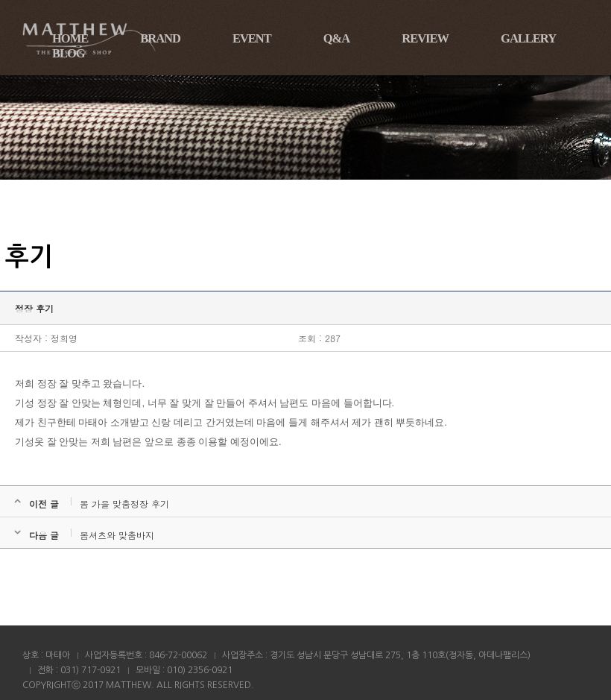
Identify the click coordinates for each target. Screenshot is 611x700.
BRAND (160, 38)
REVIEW (425, 38)
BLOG (69, 53)
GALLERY (528, 38)
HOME (70, 38)
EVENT (252, 38)
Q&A (337, 38)
